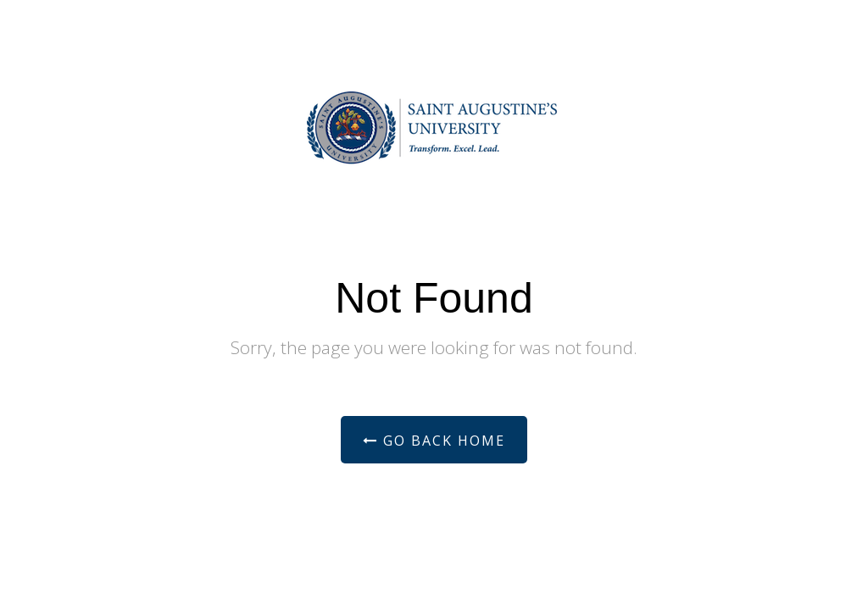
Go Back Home (434, 441)
